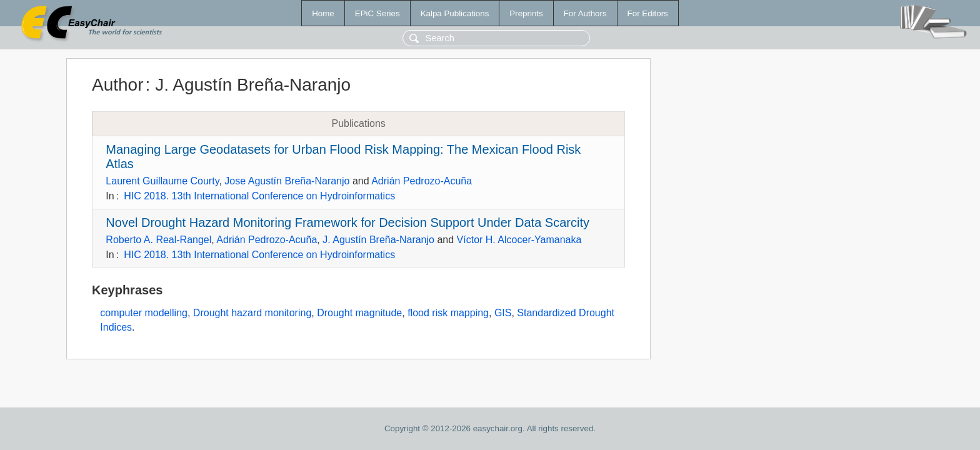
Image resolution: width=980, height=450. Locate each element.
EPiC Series (377, 13)
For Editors (648, 13)
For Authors (585, 13)
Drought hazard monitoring (252, 313)
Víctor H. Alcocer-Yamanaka (519, 240)
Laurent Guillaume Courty (162, 181)
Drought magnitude (359, 313)
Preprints (526, 13)
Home (323, 13)
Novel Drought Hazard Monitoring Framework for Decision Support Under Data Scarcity (347, 222)
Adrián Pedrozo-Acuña (422, 181)
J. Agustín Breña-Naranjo (378, 240)
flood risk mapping (448, 313)
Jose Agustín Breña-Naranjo (287, 181)
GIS (503, 313)
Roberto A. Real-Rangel (158, 240)
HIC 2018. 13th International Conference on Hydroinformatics (259, 196)
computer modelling (144, 313)
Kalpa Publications (455, 13)
